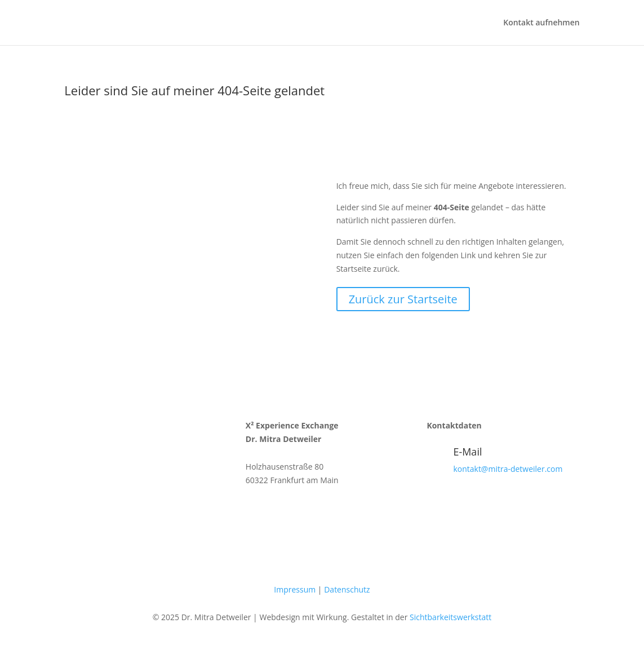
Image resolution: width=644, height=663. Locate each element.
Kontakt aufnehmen (541, 23)
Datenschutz (347, 589)
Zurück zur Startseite (403, 299)
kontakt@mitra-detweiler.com (508, 469)
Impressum (295, 589)
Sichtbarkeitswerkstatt (450, 617)
